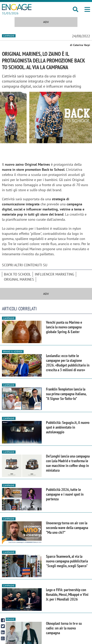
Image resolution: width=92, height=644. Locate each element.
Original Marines (19, 279)
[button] (87, 9)
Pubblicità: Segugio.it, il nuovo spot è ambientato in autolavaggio (68, 427)
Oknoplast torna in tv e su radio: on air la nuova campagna (64, 628)
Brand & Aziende (13, 351)
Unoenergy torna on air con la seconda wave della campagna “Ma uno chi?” (67, 528)
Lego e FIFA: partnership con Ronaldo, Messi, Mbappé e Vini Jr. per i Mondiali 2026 (67, 594)
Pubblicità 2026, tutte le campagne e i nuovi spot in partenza (65, 494)
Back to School (17, 274)
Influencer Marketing (54, 274)
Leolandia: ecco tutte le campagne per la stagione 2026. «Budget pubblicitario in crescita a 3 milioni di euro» (68, 363)
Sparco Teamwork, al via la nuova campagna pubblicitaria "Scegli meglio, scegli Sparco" (67, 561)
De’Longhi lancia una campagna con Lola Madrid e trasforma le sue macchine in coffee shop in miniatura (68, 463)
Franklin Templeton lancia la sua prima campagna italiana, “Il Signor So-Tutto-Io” (66, 394)
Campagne (9, 36)
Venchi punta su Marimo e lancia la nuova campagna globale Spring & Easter (64, 327)
